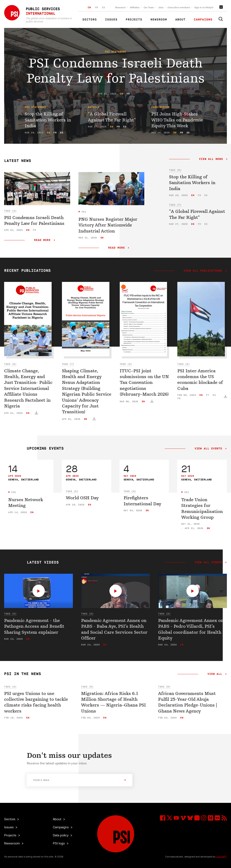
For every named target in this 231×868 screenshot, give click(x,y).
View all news (211, 159)
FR (96, 7)
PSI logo (59, 843)
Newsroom (159, 20)
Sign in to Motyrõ (204, 7)
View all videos (208, 563)
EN (89, 7)
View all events (208, 449)
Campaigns (203, 20)
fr (128, 94)
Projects (134, 20)
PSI (83, 212)
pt (208, 395)
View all (215, 674)
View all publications (203, 271)
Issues (111, 20)
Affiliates (135, 7)
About (180, 20)
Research (120, 7)
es (62, 133)
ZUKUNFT (222, 857)
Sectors (90, 20)
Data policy (61, 835)
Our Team (149, 7)
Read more (42, 240)
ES (103, 7)
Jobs (161, 7)
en (121, 94)
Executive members (179, 7)
